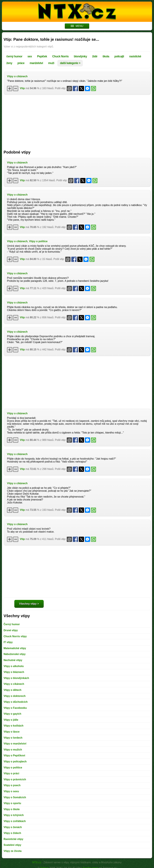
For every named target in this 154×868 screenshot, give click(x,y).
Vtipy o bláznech (14, 672)
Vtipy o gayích (12, 714)
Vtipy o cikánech (17, 76)
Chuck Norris (60, 56)
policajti (119, 56)
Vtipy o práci (11, 773)
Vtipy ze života (13, 851)
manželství (36, 63)
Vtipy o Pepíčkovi (14, 755)
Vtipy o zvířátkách (15, 821)
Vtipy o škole (12, 809)
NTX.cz (37, 862)
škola (106, 56)
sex (30, 56)
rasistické (135, 56)
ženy (9, 63)
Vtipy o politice (38, 241)
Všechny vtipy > (29, 604)
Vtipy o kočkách (14, 726)
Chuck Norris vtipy (15, 636)
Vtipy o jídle (11, 720)
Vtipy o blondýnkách (16, 678)
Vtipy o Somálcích (15, 797)
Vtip (22, 88)
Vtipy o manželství (15, 744)
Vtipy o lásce (12, 732)
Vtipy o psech (12, 785)
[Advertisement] (77, 121)
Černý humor (12, 624)
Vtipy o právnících (15, 779)
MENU (77, 26)
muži (51, 63)
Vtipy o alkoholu (14, 666)
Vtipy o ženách (13, 827)
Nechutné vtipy (13, 660)
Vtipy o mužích (13, 750)
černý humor (14, 56)
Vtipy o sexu (11, 791)
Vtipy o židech (12, 833)
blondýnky (80, 56)
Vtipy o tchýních (14, 815)
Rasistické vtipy (13, 839)
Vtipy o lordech (13, 738)
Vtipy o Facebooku (15, 708)
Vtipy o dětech (12, 690)
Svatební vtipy (12, 845)
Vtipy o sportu (12, 803)
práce (21, 63)
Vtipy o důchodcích (16, 702)
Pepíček (42, 56)
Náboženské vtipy (15, 654)
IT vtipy (8, 642)
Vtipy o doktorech (15, 696)
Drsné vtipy (11, 630)
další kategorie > (70, 63)
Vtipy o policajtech (15, 761)
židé (95, 56)
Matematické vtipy (15, 648)
